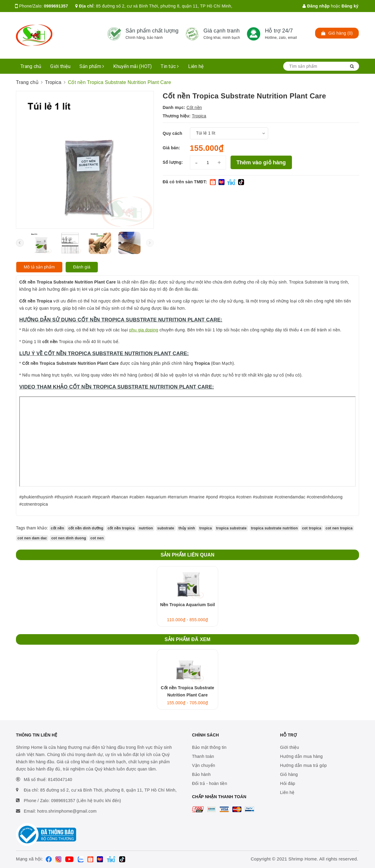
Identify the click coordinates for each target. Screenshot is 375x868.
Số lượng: (173, 162)
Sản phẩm (92, 66)
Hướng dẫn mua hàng (302, 756)
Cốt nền (194, 107)
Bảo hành (201, 774)
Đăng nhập (316, 6)
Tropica (199, 116)
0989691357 (56, 6)
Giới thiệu (60, 66)
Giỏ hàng (289, 774)
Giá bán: (172, 148)
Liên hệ (196, 66)
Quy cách (173, 133)
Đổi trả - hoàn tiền (210, 783)
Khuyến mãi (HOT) (132, 66)
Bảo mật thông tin (209, 747)
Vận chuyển (204, 765)
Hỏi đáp (288, 783)
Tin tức (170, 66)
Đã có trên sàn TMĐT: (185, 182)
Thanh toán (203, 756)
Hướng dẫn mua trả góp (304, 765)
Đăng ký (350, 6)
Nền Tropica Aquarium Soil (187, 605)
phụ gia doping (144, 330)
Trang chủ (31, 66)
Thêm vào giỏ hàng (261, 163)
